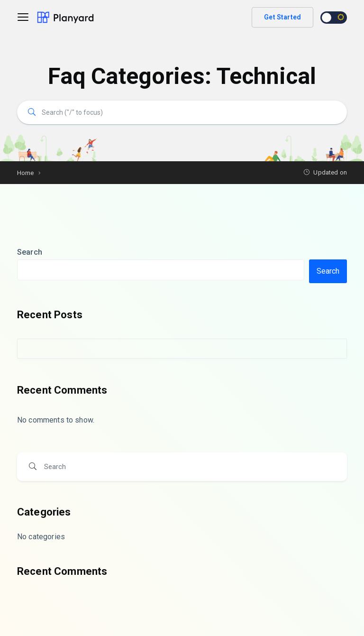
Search (30, 252)
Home (26, 173)
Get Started (282, 17)
